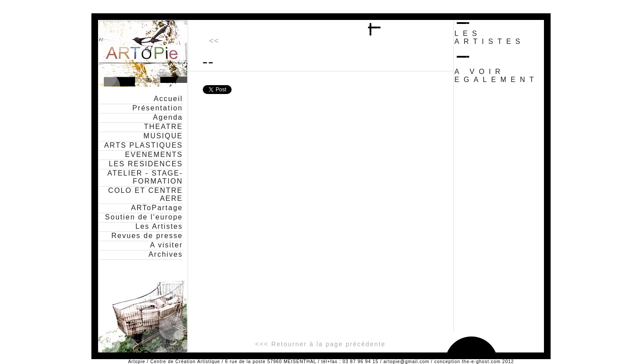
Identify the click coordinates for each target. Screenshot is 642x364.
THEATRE (163, 127)
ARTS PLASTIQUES (144, 145)
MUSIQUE (163, 136)
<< (214, 41)
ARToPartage (157, 208)
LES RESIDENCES (146, 164)
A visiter (166, 245)
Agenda (168, 117)
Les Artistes (159, 226)
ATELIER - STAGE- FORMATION (145, 177)
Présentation (158, 108)
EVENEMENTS (154, 155)
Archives (166, 254)
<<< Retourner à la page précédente (320, 344)
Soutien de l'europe (144, 217)
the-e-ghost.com (481, 362)
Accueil (168, 99)
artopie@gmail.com (406, 362)
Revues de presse (147, 236)
